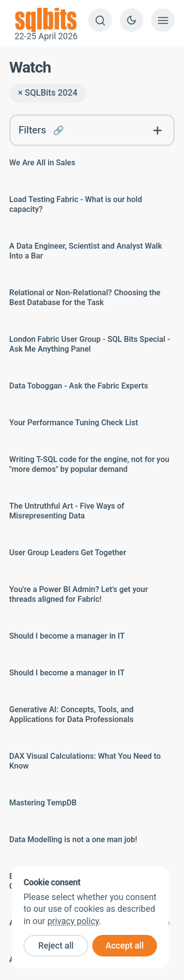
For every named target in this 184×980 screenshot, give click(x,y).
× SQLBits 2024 (48, 93)
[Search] (100, 20)
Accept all (125, 946)
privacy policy (73, 921)
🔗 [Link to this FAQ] (58, 130)
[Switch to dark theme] (131, 20)
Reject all (56, 946)
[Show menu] (163, 20)
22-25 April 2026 (46, 20)
